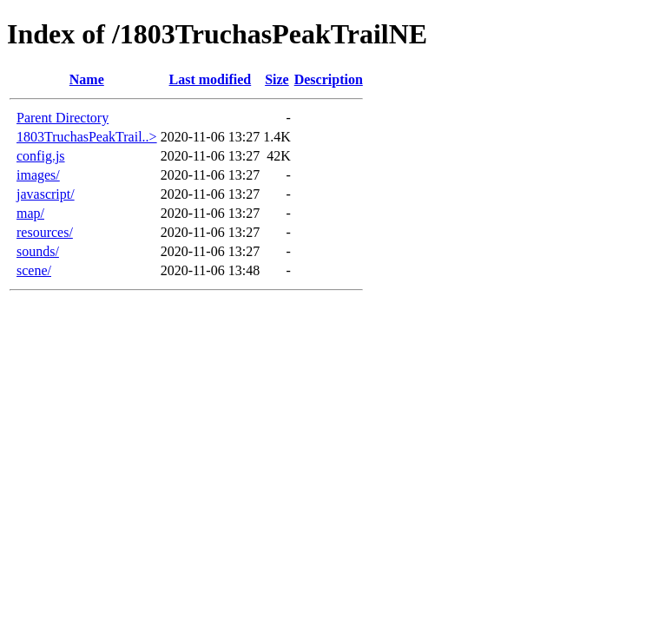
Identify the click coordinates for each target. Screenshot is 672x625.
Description (329, 79)
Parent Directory (63, 118)
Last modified (211, 79)
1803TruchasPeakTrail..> (87, 137)
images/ (38, 175)
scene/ (34, 270)
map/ (30, 213)
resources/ (45, 232)
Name (87, 79)
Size (277, 79)
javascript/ (46, 194)
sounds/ (38, 251)
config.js (41, 156)
